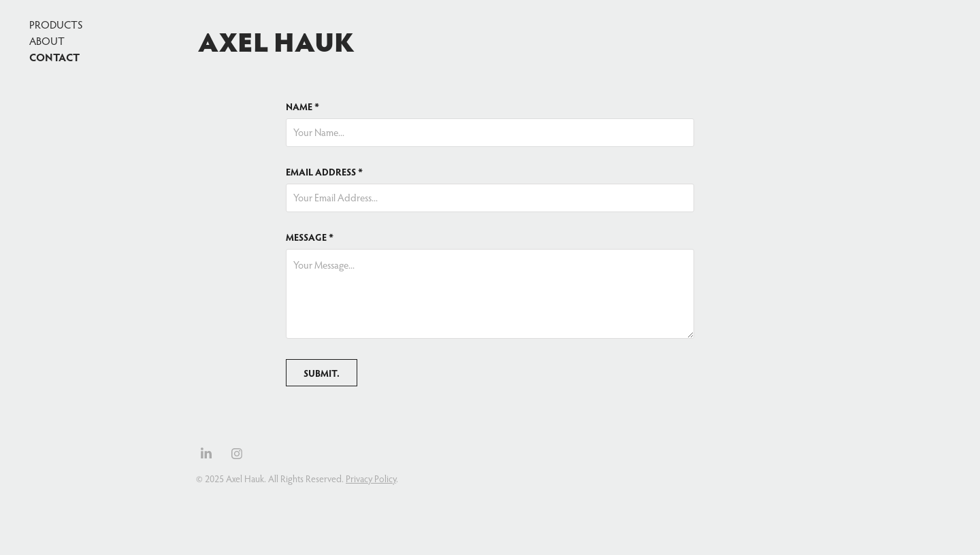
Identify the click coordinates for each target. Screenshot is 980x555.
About (47, 41)
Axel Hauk (276, 41)
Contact (54, 57)
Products (56, 24)
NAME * (303, 107)
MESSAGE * (310, 237)
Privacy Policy (371, 479)
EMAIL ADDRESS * (324, 172)
